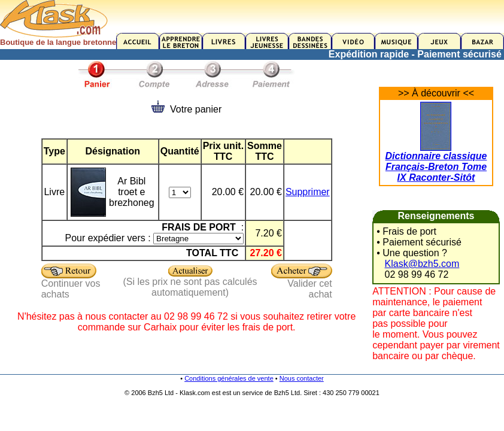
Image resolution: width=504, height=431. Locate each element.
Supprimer (308, 192)
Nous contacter (302, 378)
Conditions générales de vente (229, 378)
